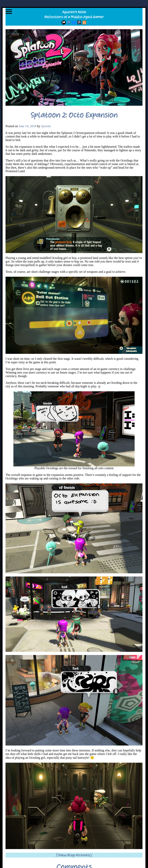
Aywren (46, 126)
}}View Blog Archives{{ (74, 855)
